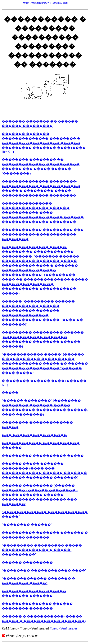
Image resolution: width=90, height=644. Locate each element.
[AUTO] (26, 3)
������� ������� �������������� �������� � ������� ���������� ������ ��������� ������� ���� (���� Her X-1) (44, 143)
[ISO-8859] (63, 3)
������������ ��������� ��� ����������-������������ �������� (43, 234)
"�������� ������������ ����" (44, 570)
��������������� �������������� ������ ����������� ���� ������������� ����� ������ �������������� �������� (43, 213)
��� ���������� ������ (34, 435)
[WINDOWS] (45, 3)
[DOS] (55, 3)
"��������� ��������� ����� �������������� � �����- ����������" (42, 550)
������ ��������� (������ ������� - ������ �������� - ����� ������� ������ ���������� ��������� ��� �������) (40, 495)
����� (10, 393)
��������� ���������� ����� (43, 456)
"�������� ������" (27, 525)
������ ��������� (27, 563)
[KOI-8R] (34, 3)
